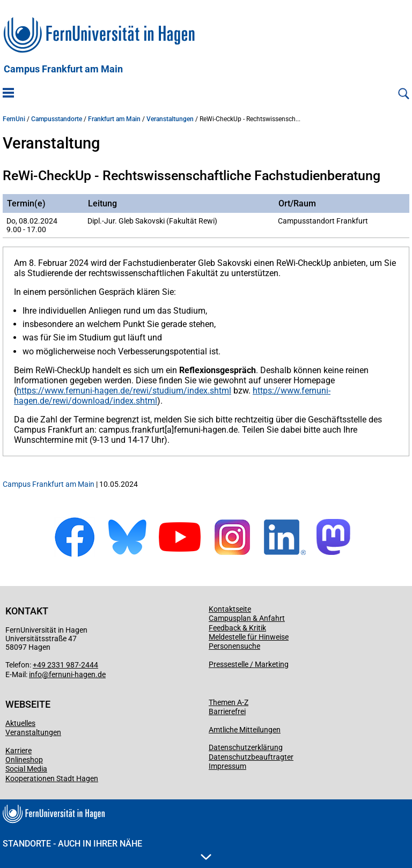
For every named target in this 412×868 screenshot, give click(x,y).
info (35, 674)
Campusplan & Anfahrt (247, 618)
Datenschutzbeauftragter (251, 757)
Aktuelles (20, 723)
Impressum (227, 766)
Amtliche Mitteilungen (245, 730)
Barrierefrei (227, 711)
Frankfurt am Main (114, 119)
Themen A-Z (229, 702)
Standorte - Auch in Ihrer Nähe (107, 849)
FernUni (14, 119)
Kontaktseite (230, 609)
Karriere (19, 751)
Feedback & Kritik (237, 628)
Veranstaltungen (170, 119)
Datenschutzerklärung (246, 747)
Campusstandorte (57, 119)
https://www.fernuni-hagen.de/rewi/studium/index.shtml (124, 391)
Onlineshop (24, 760)
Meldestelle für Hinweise (249, 637)
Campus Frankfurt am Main (63, 69)
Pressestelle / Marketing (249, 664)
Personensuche (234, 646)
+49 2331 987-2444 (65, 665)
